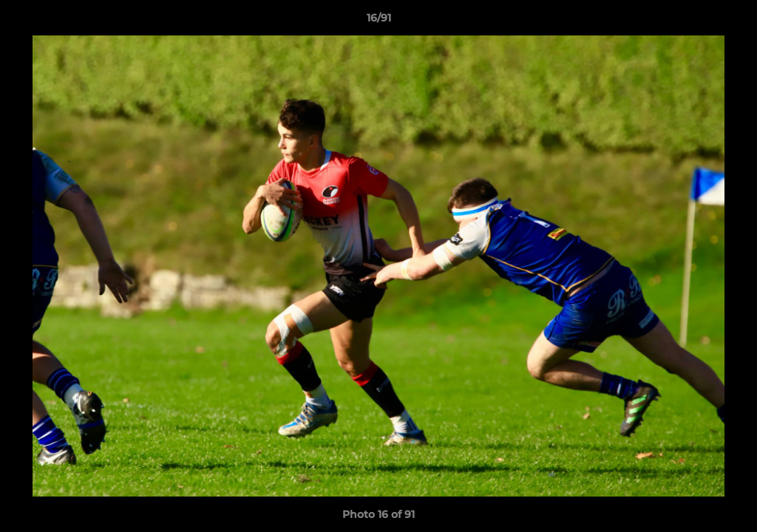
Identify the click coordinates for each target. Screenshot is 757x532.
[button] (730, 21)
